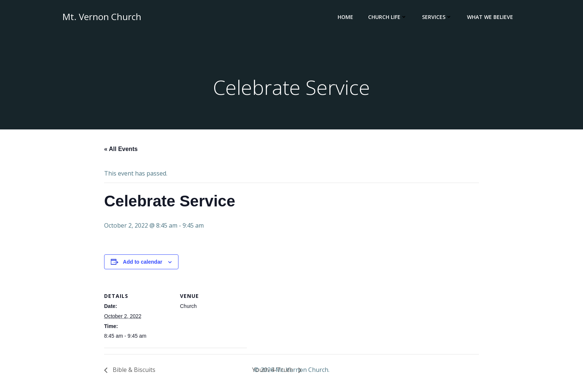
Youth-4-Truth (273, 370)
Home (345, 17)
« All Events (121, 149)
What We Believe (490, 17)
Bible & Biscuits (133, 370)
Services (437, 17)
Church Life (388, 17)
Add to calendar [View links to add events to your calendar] (143, 262)
